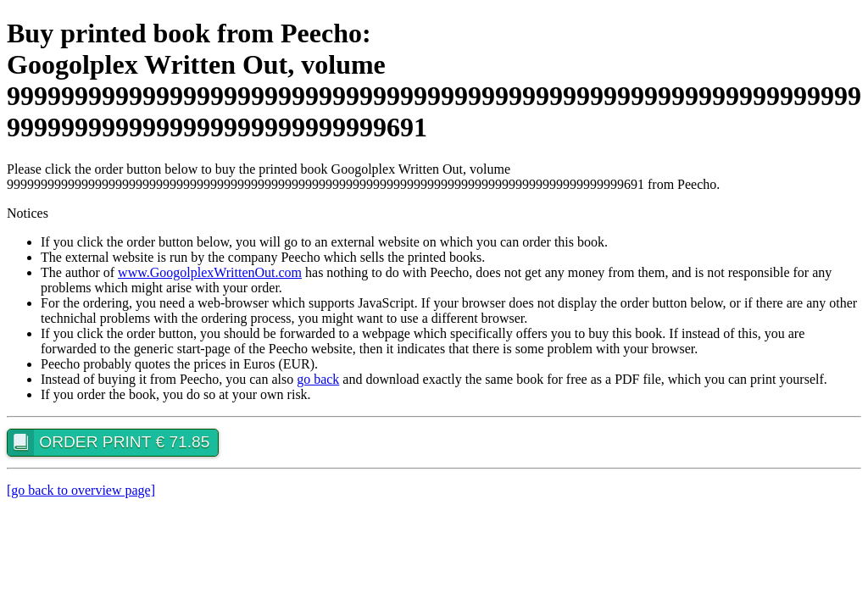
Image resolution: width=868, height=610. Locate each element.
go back (318, 379)
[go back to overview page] (81, 490)
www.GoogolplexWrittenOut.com (210, 272)
